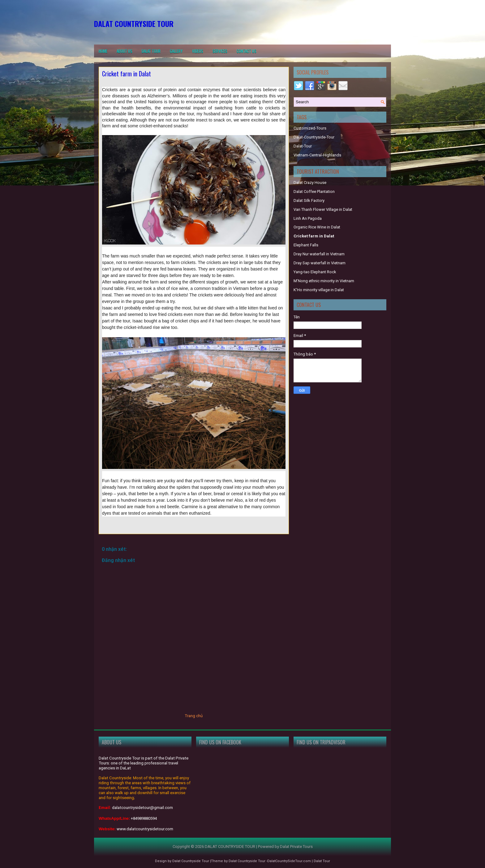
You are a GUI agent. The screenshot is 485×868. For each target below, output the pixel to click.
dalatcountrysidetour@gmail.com (142, 808)
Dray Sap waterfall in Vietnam (320, 263)
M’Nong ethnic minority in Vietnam (324, 281)
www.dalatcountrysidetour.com (145, 829)
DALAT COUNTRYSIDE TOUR (134, 23)
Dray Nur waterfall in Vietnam (319, 254)
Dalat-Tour (303, 146)
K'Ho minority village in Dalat (319, 290)
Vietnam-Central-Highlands (317, 155)
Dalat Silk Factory (309, 200)
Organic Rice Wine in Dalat (317, 227)
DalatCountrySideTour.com (289, 861)
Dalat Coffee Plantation (314, 191)
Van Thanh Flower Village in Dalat (323, 209)
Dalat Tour (151, 51)
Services (220, 51)
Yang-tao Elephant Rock (315, 272)
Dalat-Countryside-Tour (314, 137)
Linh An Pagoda (308, 218)
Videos (198, 51)
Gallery (176, 51)
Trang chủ (194, 716)
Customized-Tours (310, 128)
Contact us (247, 51)
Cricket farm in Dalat (127, 74)
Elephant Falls (306, 245)
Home (103, 51)
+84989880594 (144, 818)
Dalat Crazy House (310, 183)
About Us (124, 51)
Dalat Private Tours (296, 847)
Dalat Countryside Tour (191, 861)
